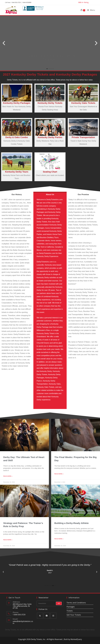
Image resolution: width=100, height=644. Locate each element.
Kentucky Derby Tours (17, 172)
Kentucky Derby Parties (50, 137)
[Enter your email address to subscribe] (50, 603)
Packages (71, 607)
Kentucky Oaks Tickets (83, 103)
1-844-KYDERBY (27, 2)
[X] (40, 616)
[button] (4, 43)
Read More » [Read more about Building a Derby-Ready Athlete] (59, 539)
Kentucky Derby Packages (17, 103)
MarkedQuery (76, 639)
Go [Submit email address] (59, 603)
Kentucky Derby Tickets (50, 103)
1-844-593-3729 (16, 2)
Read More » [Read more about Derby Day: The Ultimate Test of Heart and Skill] (8, 476)
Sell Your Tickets (74, 615)
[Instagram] (53, 616)
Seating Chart (50, 172)
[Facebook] (47, 616)
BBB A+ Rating (83, 2)
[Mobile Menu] (90, 10)
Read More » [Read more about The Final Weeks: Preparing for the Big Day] (59, 474)
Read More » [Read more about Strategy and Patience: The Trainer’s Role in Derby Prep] (8, 540)
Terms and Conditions (76, 603)
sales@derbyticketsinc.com (23, 622)
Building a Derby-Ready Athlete (71, 523)
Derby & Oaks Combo (17, 137)
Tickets (70, 611)
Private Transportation (83, 137)
